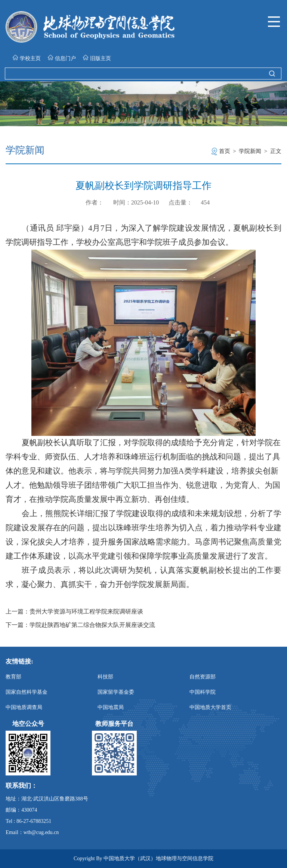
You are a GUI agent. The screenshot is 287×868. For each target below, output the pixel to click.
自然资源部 (203, 677)
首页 (225, 151)
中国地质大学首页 (210, 707)
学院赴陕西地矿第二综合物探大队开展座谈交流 (92, 625)
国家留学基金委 (116, 692)
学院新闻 (250, 151)
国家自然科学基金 (27, 692)
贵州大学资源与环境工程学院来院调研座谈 (86, 612)
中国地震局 (111, 707)
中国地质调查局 (24, 707)
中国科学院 (203, 692)
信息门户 (62, 58)
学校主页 (27, 58)
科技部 (105, 677)
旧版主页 (97, 58)
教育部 (13, 677)
